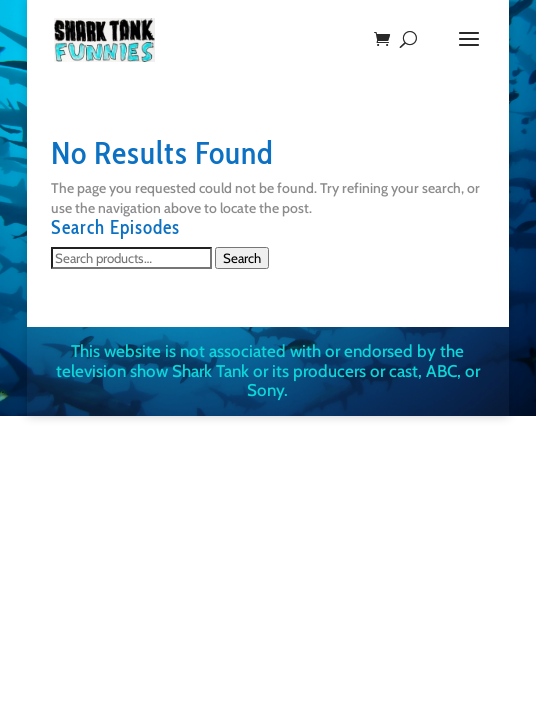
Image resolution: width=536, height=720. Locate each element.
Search (242, 258)
